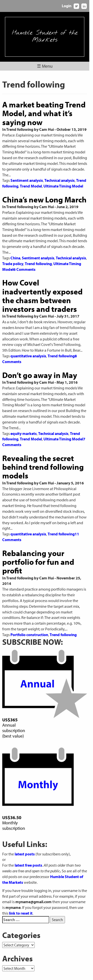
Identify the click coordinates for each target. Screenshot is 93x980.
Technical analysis (60, 175)
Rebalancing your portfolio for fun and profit (38, 539)
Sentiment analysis (27, 175)
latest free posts (28, 848)
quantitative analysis (28, 344)
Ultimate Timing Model (63, 180)
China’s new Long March (44, 194)
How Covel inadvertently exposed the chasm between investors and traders (46, 284)
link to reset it (14, 896)
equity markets (24, 416)
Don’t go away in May (40, 364)
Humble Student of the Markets (46, 37)
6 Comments (24, 258)
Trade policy (13, 252)
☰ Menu (46, 66)
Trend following (38, 252)
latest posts (25, 837)
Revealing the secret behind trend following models (43, 450)
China (15, 246)
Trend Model (31, 180)
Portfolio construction (29, 612)
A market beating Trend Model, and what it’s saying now (44, 113)
